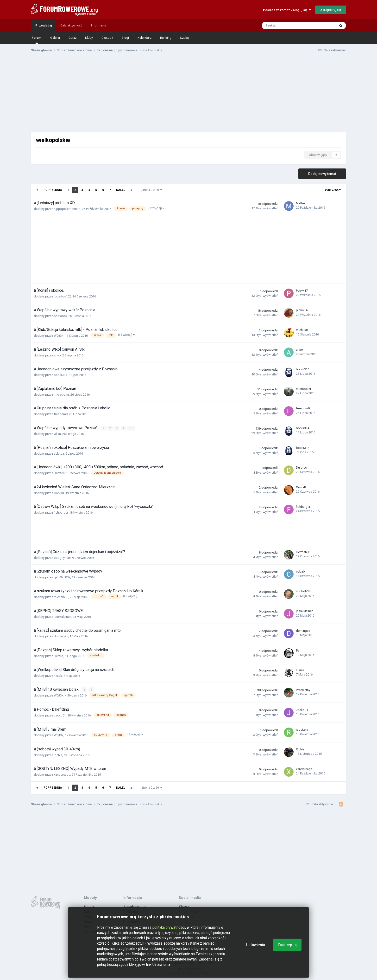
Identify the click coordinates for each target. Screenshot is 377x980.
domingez (61, 636)
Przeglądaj (44, 25)
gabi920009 (62, 577)
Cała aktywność (71, 25)
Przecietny (303, 690)
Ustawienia (255, 945)
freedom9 (61, 414)
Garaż (72, 38)
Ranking (166, 38)
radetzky (302, 729)
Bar (298, 650)
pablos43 (60, 316)
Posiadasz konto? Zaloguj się (287, 10)
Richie (58, 755)
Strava (184, 906)
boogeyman (62, 558)
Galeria (55, 38)
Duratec (59, 473)
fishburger (61, 512)
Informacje (99, 25)
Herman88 (303, 552)
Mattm (300, 203)
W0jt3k (59, 336)
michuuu (302, 330)
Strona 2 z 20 (152, 190)
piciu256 (302, 310)
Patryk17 (302, 291)
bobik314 (60, 375)
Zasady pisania (135, 906)
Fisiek (58, 676)
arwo (57, 355)
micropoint (61, 395)
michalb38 (61, 597)
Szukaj (185, 38)
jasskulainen (63, 616)
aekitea (59, 453)
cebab (300, 571)
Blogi (125, 38)
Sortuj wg (333, 190)
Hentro (59, 656)
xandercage (62, 774)
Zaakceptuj (287, 945)
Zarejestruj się (331, 10)
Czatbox (107, 38)
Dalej (121, 190)
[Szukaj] (288, 26)
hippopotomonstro (67, 209)
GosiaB (59, 493)
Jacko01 (60, 715)
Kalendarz (145, 38)
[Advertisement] (188, 93)
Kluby (89, 38)
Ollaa (57, 434)
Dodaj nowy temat (322, 174)
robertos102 (62, 296)
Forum (37, 40)
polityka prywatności (169, 927)
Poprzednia (53, 190)
